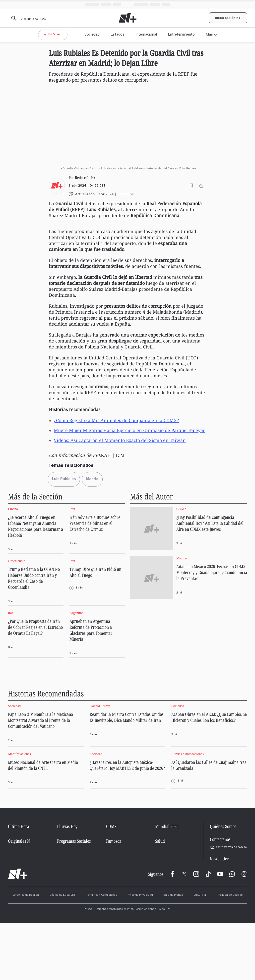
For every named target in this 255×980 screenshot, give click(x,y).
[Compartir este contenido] (201, 243)
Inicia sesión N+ (228, 18)
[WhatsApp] (232, 931)
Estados (118, 35)
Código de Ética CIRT (63, 952)
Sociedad (92, 35)
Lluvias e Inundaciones (188, 811)
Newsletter (219, 916)
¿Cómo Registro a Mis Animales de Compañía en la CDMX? (116, 477)
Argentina (76, 670)
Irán (72, 566)
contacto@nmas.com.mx (228, 904)
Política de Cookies (230, 952)
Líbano (13, 566)
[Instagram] (196, 931)
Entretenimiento (181, 35)
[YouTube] (220, 931)
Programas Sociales (74, 898)
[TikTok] (208, 931)
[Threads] (244, 931)
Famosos (114, 898)
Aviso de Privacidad (140, 952)
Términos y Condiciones (102, 952)
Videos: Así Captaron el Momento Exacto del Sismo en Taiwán (120, 497)
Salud (160, 898)
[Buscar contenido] (13, 18)
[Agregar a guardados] (191, 243)
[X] (184, 931)
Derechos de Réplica (26, 952)
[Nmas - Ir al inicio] (128, 18)
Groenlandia (17, 618)
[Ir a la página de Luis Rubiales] (64, 536)
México (182, 615)
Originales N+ (20, 898)
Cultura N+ (201, 952)
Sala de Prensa (173, 952)
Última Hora (19, 883)
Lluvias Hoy (67, 883)
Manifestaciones (19, 811)
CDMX (182, 566)
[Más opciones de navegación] (211, 35)
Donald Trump (100, 763)
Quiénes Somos (223, 883)
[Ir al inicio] (18, 931)
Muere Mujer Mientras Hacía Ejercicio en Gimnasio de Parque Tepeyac (129, 487)
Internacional (146, 35)
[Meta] (172, 931)
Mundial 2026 (167, 883)
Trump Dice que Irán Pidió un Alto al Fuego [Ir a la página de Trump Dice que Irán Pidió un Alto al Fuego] (95, 629)
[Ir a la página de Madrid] (92, 536)
